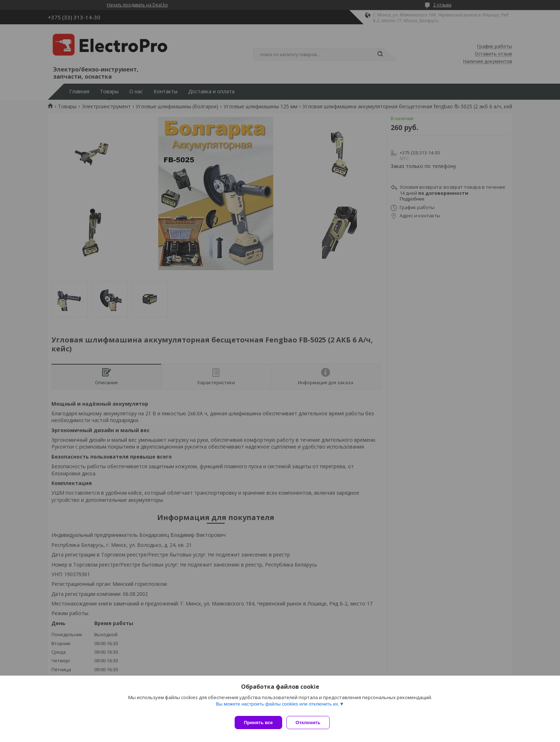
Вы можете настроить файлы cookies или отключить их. (277, 707)
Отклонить (311, 723)
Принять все (258, 723)
